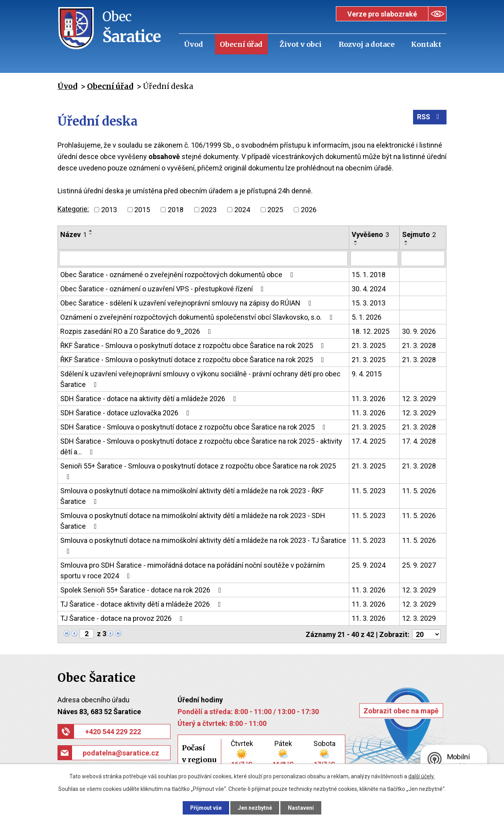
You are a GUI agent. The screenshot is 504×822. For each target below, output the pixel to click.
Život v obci (301, 44)
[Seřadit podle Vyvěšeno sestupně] (356, 244)
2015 (142, 210)
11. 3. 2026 (369, 398)
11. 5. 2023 (369, 490)
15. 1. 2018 (369, 274)
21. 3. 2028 (419, 345)
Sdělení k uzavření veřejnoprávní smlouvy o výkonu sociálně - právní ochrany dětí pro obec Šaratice (200, 379)
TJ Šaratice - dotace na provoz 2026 (123, 618)
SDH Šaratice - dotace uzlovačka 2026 (126, 412)
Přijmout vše (204, 807)
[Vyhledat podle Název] (203, 258)
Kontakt (426, 44)
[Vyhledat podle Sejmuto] (423, 258)
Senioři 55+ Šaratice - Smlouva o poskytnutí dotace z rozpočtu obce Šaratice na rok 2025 (198, 471)
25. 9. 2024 (369, 565)
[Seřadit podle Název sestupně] (91, 234)
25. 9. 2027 (419, 565)
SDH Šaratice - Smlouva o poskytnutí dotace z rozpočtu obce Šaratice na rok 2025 (195, 427)
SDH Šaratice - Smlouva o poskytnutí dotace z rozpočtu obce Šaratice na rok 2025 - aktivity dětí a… (201, 446)
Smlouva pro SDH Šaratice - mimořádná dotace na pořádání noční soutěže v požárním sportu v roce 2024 (193, 570)
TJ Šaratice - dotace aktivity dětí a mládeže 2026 (142, 604)
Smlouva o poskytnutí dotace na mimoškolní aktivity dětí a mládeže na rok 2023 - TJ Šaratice (203, 545)
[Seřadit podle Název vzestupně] (91, 231)
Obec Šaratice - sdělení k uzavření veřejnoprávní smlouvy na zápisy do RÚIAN (187, 303)
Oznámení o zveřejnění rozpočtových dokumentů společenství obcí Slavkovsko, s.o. (198, 317)
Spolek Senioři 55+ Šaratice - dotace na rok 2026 (142, 590)
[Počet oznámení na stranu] (426, 634)
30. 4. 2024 (369, 288)
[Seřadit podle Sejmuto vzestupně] (406, 241)
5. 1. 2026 (367, 317)
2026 (309, 210)
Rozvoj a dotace (367, 44)
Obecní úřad (241, 44)
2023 (209, 210)
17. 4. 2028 (419, 441)
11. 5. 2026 (419, 490)
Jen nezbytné (255, 807)
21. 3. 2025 (369, 345)
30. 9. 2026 (419, 331)
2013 (109, 210)
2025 (275, 210)
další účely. (422, 776)
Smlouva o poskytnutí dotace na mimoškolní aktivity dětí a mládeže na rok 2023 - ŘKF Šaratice (192, 496)
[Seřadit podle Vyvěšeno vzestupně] (356, 241)
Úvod (194, 44)
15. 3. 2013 (369, 303)
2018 (176, 210)
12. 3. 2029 (419, 398)
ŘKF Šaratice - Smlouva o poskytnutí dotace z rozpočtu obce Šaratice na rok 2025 (194, 345)
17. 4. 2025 (369, 441)
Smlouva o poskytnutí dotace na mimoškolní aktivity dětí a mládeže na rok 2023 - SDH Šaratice (193, 520)
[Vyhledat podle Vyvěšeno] (374, 258)
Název (73, 234)
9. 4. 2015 (367, 373)
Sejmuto (419, 234)
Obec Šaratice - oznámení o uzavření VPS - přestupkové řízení (164, 288)
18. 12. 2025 (371, 331)
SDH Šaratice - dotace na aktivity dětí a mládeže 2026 (150, 398)
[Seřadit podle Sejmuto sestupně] (406, 244)
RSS (429, 118)
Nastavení (303, 807)
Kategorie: (73, 209)
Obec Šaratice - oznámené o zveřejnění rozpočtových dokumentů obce (178, 274)
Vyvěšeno (370, 234)
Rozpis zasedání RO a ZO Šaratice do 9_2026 (137, 331)
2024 (242, 210)
